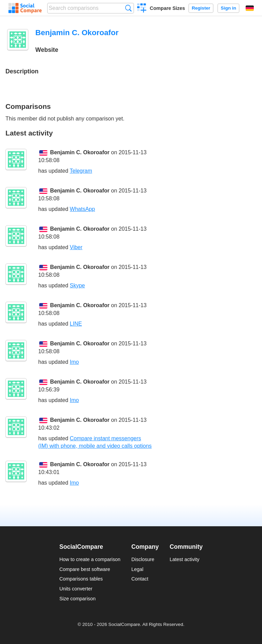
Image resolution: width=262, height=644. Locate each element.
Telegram (81, 171)
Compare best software (85, 569)
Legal (137, 569)
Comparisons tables (81, 579)
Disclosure (143, 559)
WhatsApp (83, 209)
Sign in (228, 8)
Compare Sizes (167, 8)
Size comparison (77, 599)
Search (128, 8)
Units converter (76, 589)
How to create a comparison (90, 559)
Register (201, 8)
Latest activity (184, 559)
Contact (140, 579)
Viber (76, 247)
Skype (77, 285)
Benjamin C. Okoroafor (80, 152)
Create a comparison (142, 9)
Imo (75, 362)
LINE (76, 324)
